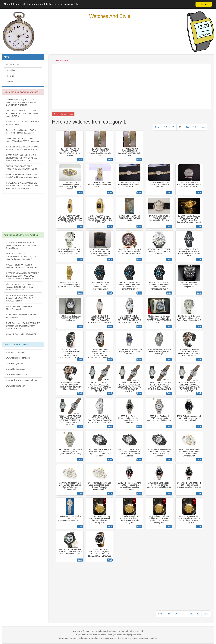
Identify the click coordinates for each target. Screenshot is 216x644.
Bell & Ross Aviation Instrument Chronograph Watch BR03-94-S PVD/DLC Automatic (20, 298)
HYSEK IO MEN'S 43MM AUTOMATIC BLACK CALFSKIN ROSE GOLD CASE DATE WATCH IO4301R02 (23, 276)
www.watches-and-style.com (18, 358)
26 (173, 127)
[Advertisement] (23, 214)
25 (166, 127)
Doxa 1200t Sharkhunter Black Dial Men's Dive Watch (21, 308)
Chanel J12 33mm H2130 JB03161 (21, 334)
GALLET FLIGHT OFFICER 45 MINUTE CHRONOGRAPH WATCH (21, 266)
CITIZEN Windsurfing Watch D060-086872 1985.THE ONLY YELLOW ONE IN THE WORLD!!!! (21, 102)
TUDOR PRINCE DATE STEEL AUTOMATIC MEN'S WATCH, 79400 (22, 168)
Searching (10, 70)
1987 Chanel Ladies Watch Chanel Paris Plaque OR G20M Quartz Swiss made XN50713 (22, 113)
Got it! (204, 4)
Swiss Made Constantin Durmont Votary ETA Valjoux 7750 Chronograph (22, 140)
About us (10, 76)
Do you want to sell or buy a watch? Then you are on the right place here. (108, 635)
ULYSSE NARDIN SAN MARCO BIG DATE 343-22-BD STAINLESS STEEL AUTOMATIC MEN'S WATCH (22, 186)
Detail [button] (80, 159)
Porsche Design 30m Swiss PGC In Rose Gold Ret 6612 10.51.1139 (21, 131)
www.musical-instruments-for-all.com (22, 380)
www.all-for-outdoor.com (16, 375)
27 (180, 127)
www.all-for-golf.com (15, 363)
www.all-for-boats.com (16, 386)
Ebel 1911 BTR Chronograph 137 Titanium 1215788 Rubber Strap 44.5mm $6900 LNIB (20, 287)
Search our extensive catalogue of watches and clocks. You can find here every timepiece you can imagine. (108, 638)
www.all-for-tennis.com (16, 369)
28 (187, 127)
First (157, 127)
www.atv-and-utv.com (15, 352)
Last (203, 127)
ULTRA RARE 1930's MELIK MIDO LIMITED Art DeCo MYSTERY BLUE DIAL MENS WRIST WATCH (22, 158)
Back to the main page (63, 114)
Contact (9, 82)
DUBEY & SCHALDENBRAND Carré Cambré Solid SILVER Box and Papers (23, 176)
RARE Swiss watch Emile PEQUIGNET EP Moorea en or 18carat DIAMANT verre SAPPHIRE (23, 326)
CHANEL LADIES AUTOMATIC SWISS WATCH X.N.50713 (23, 123)
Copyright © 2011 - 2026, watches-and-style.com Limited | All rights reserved (108, 631)
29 (195, 127)
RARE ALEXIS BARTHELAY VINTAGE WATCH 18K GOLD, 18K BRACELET (23, 148)
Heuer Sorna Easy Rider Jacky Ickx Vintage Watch (21, 316)
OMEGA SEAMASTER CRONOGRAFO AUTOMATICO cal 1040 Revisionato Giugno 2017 (21, 256)
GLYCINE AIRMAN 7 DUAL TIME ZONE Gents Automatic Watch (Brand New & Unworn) (22, 245)
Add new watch (13, 65)
